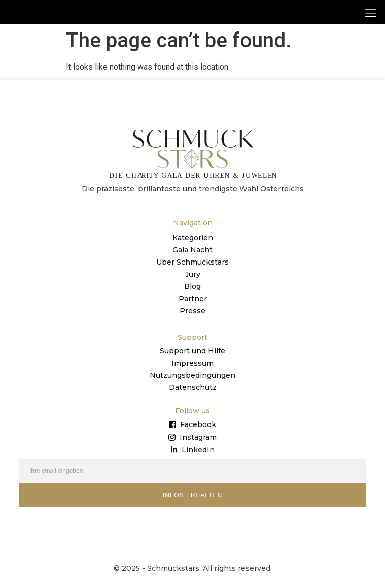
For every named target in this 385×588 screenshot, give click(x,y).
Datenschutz (193, 396)
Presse (192, 319)
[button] (371, 12)
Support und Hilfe (192, 359)
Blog (192, 295)
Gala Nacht (192, 258)
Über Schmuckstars (192, 270)
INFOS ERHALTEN (192, 503)
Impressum (192, 371)
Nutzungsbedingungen (192, 383)
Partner (193, 307)
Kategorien (193, 246)
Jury (193, 282)
